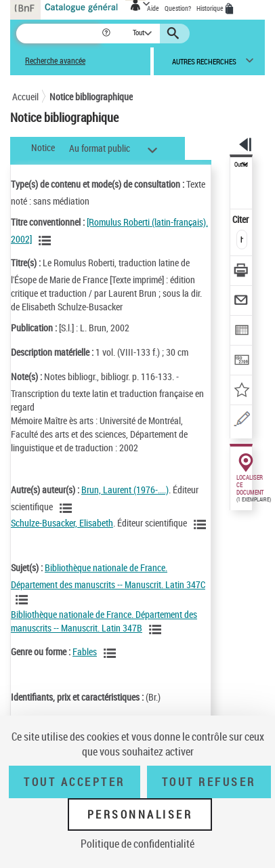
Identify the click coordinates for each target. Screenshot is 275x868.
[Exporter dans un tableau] (241, 332)
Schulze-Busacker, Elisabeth (62, 523)
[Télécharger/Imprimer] (241, 272)
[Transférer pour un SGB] (241, 361)
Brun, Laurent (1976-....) (125, 490)
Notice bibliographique (91, 97)
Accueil (25, 97)
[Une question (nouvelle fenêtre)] (241, 421)
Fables (85, 652)
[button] (107, 34)
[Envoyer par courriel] (241, 302)
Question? (178, 8)
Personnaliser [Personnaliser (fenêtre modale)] (140, 814)
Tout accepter (75, 782)
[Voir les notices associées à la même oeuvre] (47, 241)
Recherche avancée (55, 61)
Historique (211, 8)
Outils (241, 165)
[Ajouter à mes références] (241, 391)
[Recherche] (59, 34)
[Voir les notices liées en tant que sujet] (24, 600)
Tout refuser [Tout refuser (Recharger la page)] (209, 782)
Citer (241, 219)
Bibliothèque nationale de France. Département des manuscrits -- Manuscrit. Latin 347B (104, 621)
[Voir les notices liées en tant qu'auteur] (68, 508)
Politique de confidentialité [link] (137, 844)
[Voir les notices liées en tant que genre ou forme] (112, 653)
